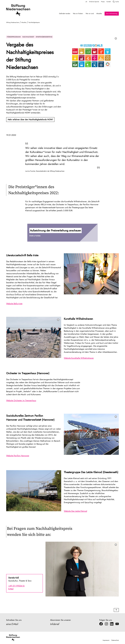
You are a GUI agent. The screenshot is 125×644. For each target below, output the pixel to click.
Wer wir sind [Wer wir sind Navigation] (90, 14)
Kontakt (109, 2)
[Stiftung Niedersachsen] (18, 10)
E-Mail (11, 589)
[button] (62, 233)
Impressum (106, 640)
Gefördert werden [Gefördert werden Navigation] (65, 14)
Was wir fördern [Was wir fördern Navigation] (78, 14)
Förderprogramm (14, 37)
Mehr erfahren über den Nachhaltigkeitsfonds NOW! (30, 120)
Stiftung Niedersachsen (13, 22)
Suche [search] (116, 2)
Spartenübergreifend (44, 37)
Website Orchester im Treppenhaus (21, 400)
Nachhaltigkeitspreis (34, 22)
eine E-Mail (12, 624)
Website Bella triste (14, 304)
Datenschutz (115, 640)
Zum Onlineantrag (112, 14)
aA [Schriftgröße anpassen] (86, 2)
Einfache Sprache (94, 2)
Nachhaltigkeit (28, 37)
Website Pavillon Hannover (18, 456)
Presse (103, 2)
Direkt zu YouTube (35, 236)
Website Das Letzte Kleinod (75, 511)
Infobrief (55, 624)
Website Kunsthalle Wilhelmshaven (79, 358)
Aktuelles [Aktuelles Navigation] (99, 14)
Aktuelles (24, 22)
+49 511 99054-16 (16, 586)
